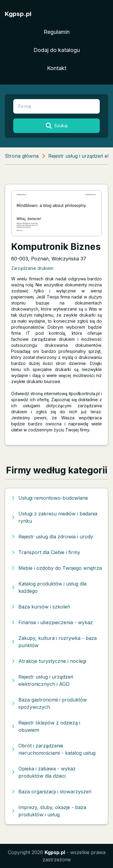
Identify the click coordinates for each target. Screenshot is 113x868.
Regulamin (57, 32)
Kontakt (57, 68)
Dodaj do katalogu (57, 50)
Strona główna (22, 156)
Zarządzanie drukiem (32, 268)
